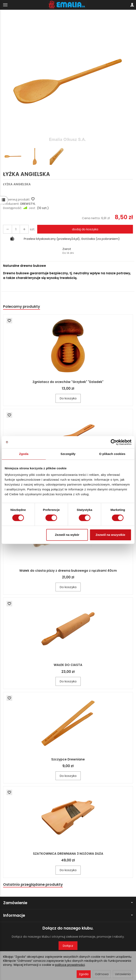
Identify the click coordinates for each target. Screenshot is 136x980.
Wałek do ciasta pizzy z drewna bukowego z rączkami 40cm (68, 571)
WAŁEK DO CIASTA (68, 665)
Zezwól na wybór (67, 535)
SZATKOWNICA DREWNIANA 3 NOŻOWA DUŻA (68, 854)
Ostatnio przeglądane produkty (33, 884)
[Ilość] (16, 229)
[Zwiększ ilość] (8, 229)
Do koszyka (68, 398)
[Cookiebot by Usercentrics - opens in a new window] (114, 442)
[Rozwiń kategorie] (5, 5)
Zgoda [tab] (24, 454)
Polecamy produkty (22, 306)
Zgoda (84, 974)
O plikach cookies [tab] (112, 454)
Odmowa (102, 974)
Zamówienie (68, 903)
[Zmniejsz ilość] (24, 229)
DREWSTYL (28, 204)
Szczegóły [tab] (68, 454)
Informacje (68, 915)
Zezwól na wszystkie (110, 535)
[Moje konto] (132, 5)
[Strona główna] (68, 5)
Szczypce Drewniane (68, 759)
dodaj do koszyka (85, 229)
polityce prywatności (70, 965)
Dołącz (68, 946)
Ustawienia (123, 974)
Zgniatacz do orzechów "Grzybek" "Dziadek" (68, 382)
